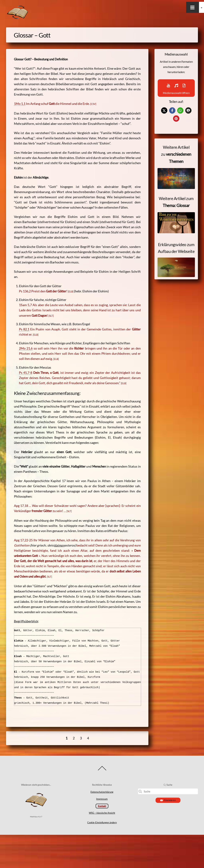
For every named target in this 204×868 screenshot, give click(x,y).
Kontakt (102, 839)
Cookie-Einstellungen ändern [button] (102, 856)
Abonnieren (168, 833)
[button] (164, 119)
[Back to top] (102, 803)
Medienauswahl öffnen (176, 91)
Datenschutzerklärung (102, 825)
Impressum (102, 832)
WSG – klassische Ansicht (102, 846)
